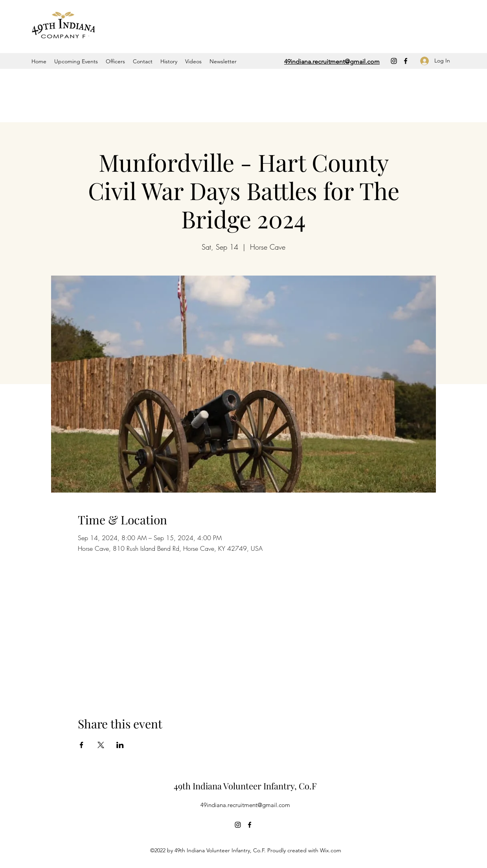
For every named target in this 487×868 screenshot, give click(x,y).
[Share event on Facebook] (82, 745)
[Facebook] (406, 61)
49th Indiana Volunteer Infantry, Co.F (245, 786)
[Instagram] (394, 61)
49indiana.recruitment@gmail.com (245, 805)
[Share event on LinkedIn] (120, 745)
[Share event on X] (101, 745)
